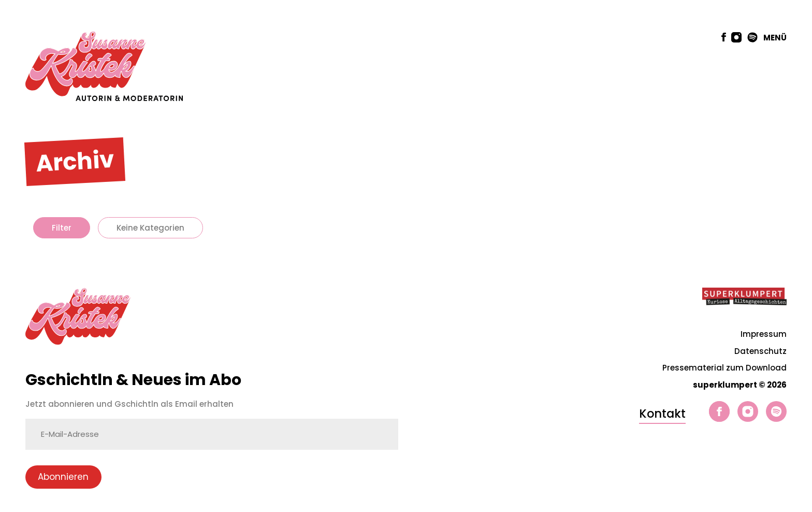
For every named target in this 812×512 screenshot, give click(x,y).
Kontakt (662, 414)
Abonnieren (63, 477)
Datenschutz (760, 351)
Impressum (764, 334)
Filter (62, 228)
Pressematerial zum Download (724, 368)
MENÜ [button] (775, 38)
